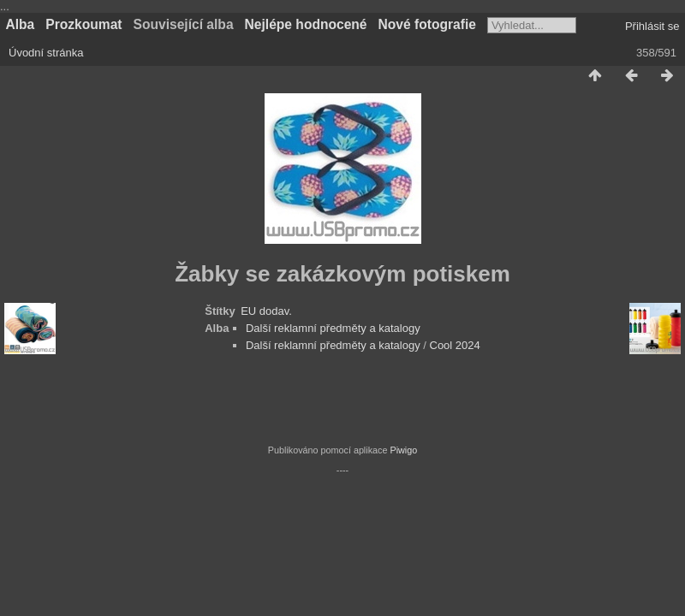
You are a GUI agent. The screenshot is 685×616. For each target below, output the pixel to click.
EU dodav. (266, 311)
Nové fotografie (427, 24)
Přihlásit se (652, 26)
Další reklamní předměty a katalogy (333, 328)
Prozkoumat (83, 24)
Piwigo (403, 450)
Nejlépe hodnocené (306, 24)
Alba (21, 24)
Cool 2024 (455, 345)
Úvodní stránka (46, 53)
